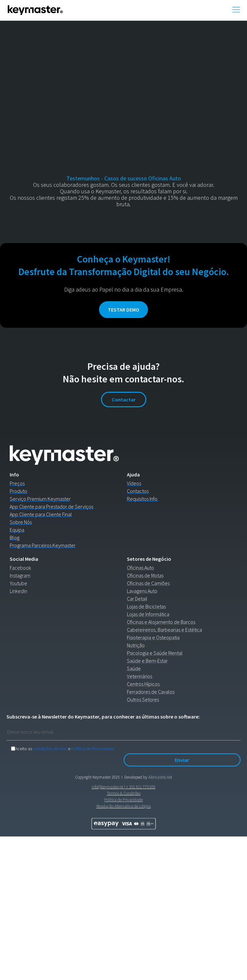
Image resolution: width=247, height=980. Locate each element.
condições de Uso (50, 749)
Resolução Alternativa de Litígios (124, 806)
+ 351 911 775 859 (141, 787)
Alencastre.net (160, 777)
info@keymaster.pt (107, 787)
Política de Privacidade (93, 749)
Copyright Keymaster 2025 (97, 777)
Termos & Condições (124, 793)
